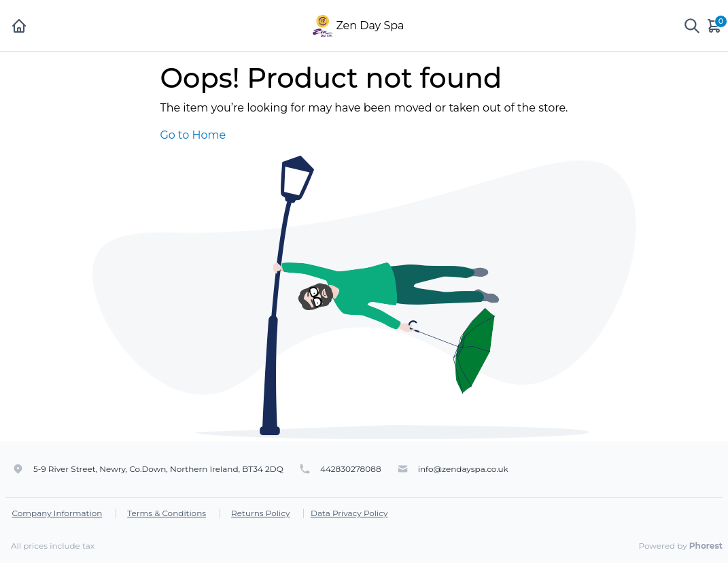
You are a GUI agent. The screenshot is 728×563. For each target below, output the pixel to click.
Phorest (706, 546)
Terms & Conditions (167, 513)
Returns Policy (260, 513)
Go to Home (193, 135)
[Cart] (715, 25)
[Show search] (692, 26)
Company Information (57, 513)
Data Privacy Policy (349, 513)
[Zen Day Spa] (322, 25)
